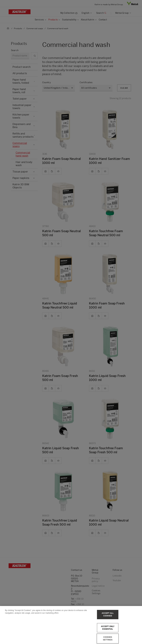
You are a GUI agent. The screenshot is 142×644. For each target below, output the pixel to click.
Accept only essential (108, 630)
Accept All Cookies (108, 617)
